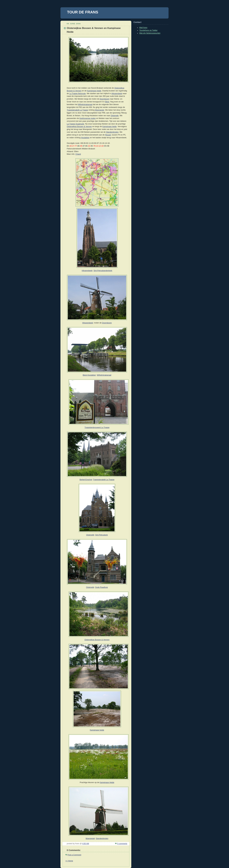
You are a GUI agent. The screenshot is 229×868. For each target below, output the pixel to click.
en (109, 640)
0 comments (122, 844)
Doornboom (104, 99)
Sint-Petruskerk (102, 535)
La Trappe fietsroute (78, 94)
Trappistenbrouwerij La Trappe (97, 428)
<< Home (69, 861)
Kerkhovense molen (88, 118)
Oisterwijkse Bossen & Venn (96, 640)
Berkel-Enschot (86, 480)
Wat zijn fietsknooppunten (150, 33)
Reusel (108, 135)
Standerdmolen (112, 132)
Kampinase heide (94, 91)
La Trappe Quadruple (75, 124)
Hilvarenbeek (117, 94)
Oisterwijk (115, 116)
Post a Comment (74, 855)
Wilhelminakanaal (85, 105)
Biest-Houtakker (89, 375)
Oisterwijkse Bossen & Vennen (79, 127)
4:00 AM (86, 844)
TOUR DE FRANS (83, 12)
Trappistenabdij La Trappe (77, 110)
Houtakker (85, 138)
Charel (78, 154)
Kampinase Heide (107, 782)
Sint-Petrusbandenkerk (103, 271)
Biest (107, 102)
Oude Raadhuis (102, 587)
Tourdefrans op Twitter (148, 30)
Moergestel (100, 110)
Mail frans (143, 28)
